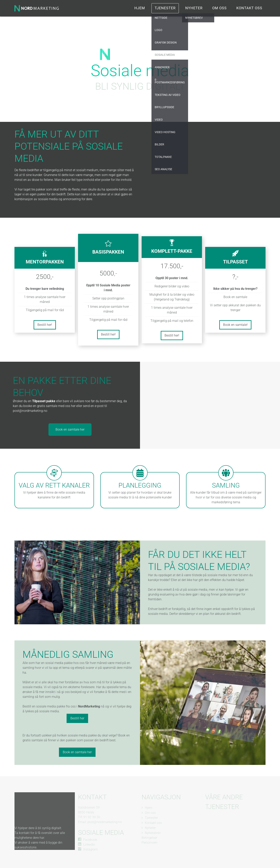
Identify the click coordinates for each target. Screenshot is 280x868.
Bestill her (77, 718)
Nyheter (194, 8)
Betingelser (149, 838)
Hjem (140, 8)
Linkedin (89, 845)
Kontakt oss (249, 8)
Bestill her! (45, 325)
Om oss (219, 8)
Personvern (150, 843)
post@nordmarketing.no (105, 822)
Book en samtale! (235, 325)
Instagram (91, 849)
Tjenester (165, 8)
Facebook (90, 840)
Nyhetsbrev (153, 833)
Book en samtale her (70, 429)
